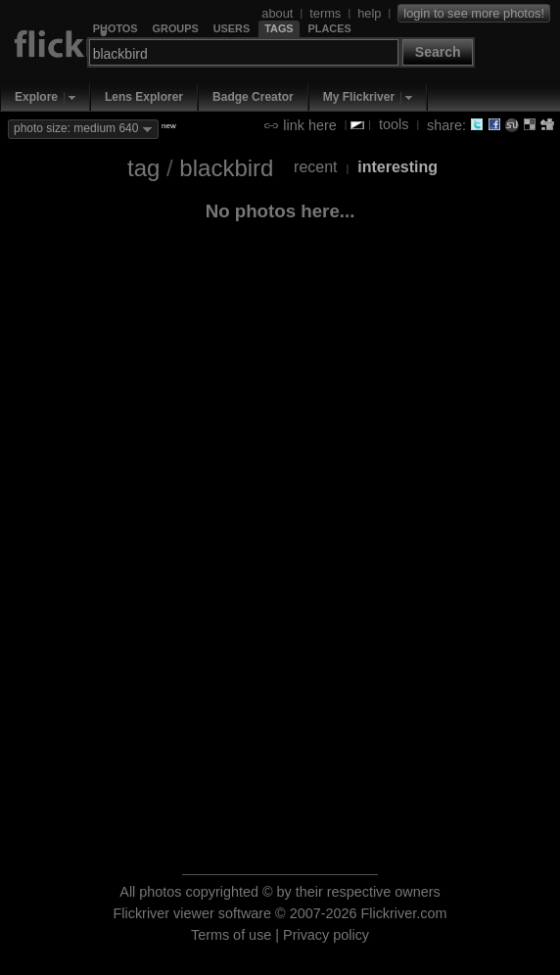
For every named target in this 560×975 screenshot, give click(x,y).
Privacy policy (326, 935)
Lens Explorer (144, 97)
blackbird (226, 168)
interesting (397, 167)
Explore (36, 97)
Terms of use (231, 935)
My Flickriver (359, 97)
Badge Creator (253, 97)
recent (315, 167)
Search (438, 52)
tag (143, 168)
